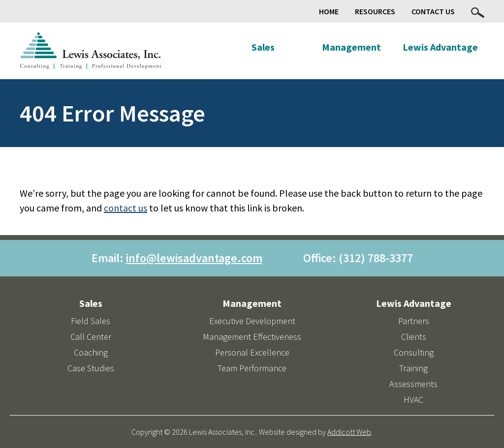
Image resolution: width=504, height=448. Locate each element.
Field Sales (91, 321)
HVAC (413, 400)
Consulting (414, 352)
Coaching (91, 352)
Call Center (91, 337)
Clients (414, 337)
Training (413, 368)
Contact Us (433, 11)
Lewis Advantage (440, 47)
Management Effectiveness (252, 337)
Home (329, 11)
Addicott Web (349, 432)
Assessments (413, 384)
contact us (126, 208)
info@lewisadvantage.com (194, 258)
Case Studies (91, 368)
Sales (263, 47)
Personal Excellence (252, 352)
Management (351, 47)
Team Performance (252, 368)
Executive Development (252, 321)
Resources (375, 11)
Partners (414, 321)
